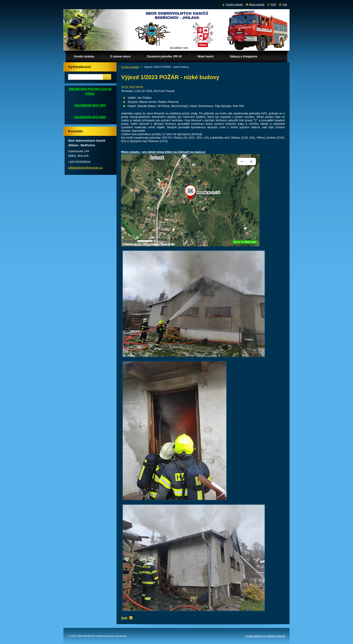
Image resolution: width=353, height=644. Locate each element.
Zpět (124, 618)
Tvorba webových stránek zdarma (265, 636)
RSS (273, 4)
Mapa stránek (257, 4)
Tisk (285, 4)
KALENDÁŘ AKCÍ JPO (90, 105)
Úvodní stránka (130, 67)
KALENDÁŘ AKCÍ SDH (90, 117)
